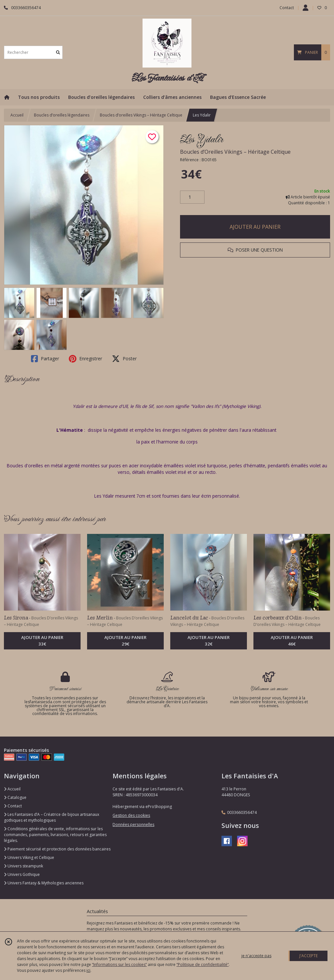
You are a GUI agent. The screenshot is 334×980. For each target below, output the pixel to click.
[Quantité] (192, 197)
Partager (45, 359)
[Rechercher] (58, 52)
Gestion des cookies (131, 815)
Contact (287, 8)
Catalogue (15, 797)
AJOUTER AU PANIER (255, 227)
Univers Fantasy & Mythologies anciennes (44, 883)
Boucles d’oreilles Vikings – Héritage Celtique (141, 115)
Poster (124, 359)
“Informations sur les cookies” (119, 964)
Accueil (17, 115)
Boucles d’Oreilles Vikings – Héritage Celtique (235, 152)
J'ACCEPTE (309, 956)
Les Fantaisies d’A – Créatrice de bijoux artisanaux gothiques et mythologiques (52, 817)
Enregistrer (85, 359)
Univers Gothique (22, 874)
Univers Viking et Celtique (29, 857)
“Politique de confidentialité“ (203, 964)
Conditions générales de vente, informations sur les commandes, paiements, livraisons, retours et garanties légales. (55, 835)
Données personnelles (133, 824)
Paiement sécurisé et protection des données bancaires (57, 849)
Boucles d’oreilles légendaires (62, 115)
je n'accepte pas (256, 956)
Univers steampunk (23, 866)
